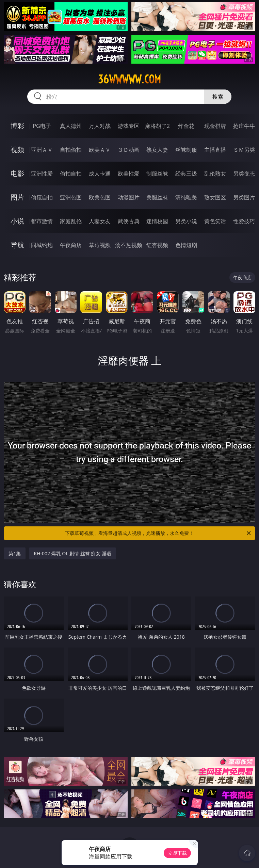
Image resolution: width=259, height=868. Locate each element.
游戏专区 (129, 126)
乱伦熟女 (215, 174)
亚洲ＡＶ (42, 150)
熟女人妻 (157, 150)
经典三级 (186, 174)
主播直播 (215, 150)
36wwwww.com (129, 79)
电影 (17, 173)
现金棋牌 (215, 126)
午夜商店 (71, 245)
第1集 (15, 553)
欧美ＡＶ (100, 150)
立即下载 (177, 853)
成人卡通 (100, 174)
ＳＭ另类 (244, 150)
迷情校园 (157, 221)
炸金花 (186, 126)
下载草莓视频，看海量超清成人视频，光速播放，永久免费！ (158, 533)
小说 (17, 221)
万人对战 (100, 126)
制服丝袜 (157, 174)
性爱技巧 (244, 221)
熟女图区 (215, 197)
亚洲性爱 (42, 174)
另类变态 (244, 174)
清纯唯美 (186, 197)
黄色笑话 (215, 221)
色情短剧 (186, 245)
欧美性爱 (129, 174)
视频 (17, 150)
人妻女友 (100, 221)
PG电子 (42, 126)
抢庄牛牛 (244, 126)
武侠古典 (129, 221)
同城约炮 (42, 245)
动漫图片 (129, 197)
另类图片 (244, 197)
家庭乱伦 (71, 221)
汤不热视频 (129, 245)
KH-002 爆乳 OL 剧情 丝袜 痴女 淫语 (72, 553)
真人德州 (71, 126)
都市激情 (42, 221)
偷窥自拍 (42, 197)
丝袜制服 (186, 150)
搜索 (218, 97)
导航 (17, 245)
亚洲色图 (71, 197)
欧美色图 (100, 197)
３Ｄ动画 (129, 150)
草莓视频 (100, 245)
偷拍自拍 (71, 174)
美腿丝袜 (157, 197)
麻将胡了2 (157, 126)
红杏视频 (157, 245)
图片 (17, 197)
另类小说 (186, 221)
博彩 (17, 126)
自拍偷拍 (71, 150)
